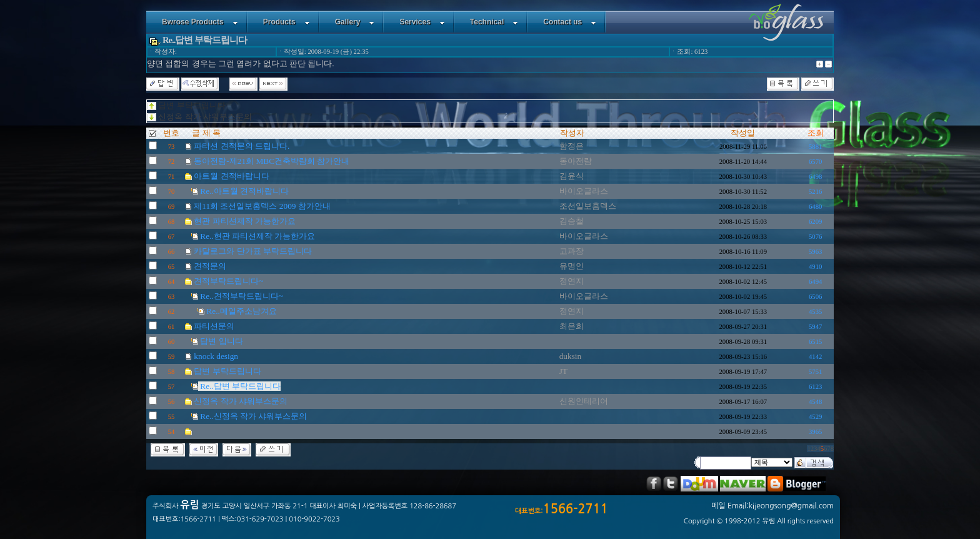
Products (287, 22)
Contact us (570, 22)
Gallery (355, 22)
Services (422, 22)
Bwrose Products (200, 22)
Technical (494, 22)
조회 (816, 133)
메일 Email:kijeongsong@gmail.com (772, 506)
